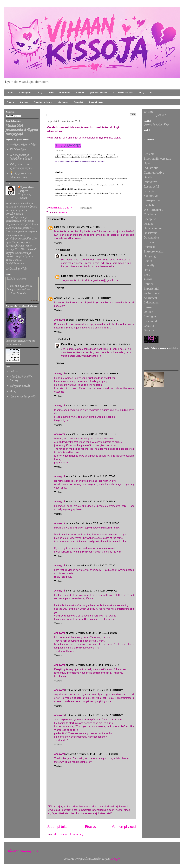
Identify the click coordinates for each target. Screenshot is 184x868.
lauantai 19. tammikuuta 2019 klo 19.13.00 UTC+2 (92, 320)
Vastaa (58, 243)
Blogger (115, 859)
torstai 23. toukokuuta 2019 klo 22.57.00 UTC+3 (91, 502)
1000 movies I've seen (123, 92)
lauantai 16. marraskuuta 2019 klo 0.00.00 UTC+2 (91, 633)
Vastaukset (64, 250)
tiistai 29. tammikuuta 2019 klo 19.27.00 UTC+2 (91, 434)
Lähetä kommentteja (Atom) (68, 834)
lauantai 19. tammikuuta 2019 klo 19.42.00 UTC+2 (103, 345)
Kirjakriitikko (17, 150)
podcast (14, 371)
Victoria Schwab (16, 293)
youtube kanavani (99, 92)
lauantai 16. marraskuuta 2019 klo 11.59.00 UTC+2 (92, 665)
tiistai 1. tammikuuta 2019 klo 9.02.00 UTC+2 (101, 255)
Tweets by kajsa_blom (156, 125)
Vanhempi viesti (124, 827)
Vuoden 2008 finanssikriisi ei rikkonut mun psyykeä (22, 130)
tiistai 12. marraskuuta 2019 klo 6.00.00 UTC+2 (90, 566)
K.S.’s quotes (16, 278)
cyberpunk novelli (20, 386)
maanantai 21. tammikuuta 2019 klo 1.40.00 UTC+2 (92, 374)
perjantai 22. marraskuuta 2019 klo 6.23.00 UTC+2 (92, 754)
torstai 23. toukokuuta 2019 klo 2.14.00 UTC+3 (90, 476)
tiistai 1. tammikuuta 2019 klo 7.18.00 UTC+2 (84, 227)
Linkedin (80, 92)
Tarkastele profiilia (16, 269)
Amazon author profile (22, 397)
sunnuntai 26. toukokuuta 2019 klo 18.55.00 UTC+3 (92, 523)
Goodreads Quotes (33, 301)
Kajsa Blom (67, 255)
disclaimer (63, 102)
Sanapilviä (79, 102)
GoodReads (65, 92)
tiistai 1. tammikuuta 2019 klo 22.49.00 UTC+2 (92, 276)
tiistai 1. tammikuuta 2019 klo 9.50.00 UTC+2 (87, 298)
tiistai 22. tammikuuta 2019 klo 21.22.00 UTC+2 (91, 406)
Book (12, 391)
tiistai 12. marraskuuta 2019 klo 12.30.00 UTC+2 (91, 591)
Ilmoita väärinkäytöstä (23, 851)
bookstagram (25, 92)
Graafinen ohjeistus (43, 102)
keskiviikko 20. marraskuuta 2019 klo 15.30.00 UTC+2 (94, 690)
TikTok (10, 92)
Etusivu (10, 102)
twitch (51, 92)
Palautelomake (96, 102)
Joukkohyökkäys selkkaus (24, 144)
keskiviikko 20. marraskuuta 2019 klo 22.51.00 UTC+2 (94, 715)
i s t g (39, 92)
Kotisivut (24, 102)
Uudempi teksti (58, 827)
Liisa (57, 227)
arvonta (63, 212)
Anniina (58, 298)
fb (151, 92)
